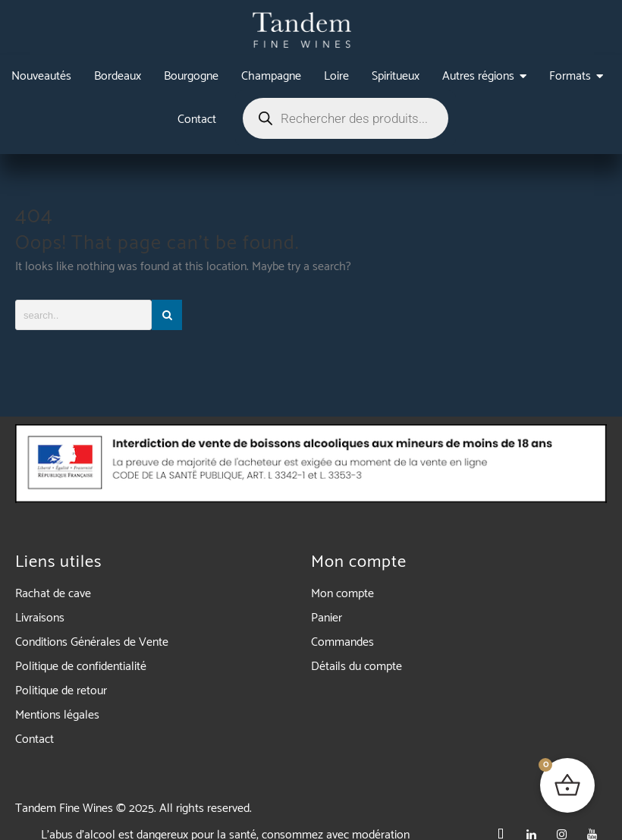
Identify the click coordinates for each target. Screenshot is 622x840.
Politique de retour (61, 691)
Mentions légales (57, 715)
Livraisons (40, 618)
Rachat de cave (53, 594)
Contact (35, 739)
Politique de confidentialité (81, 667)
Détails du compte (357, 667)
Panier (327, 618)
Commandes (342, 642)
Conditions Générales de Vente (92, 642)
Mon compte (342, 594)
